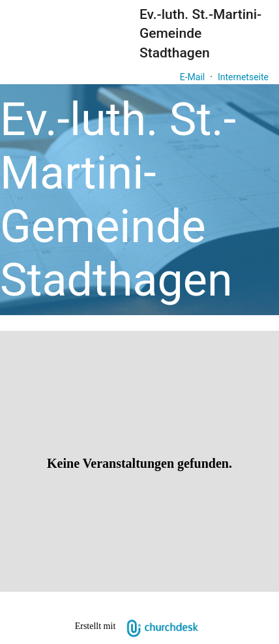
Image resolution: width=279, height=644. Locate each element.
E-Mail (192, 77)
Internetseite (243, 77)
